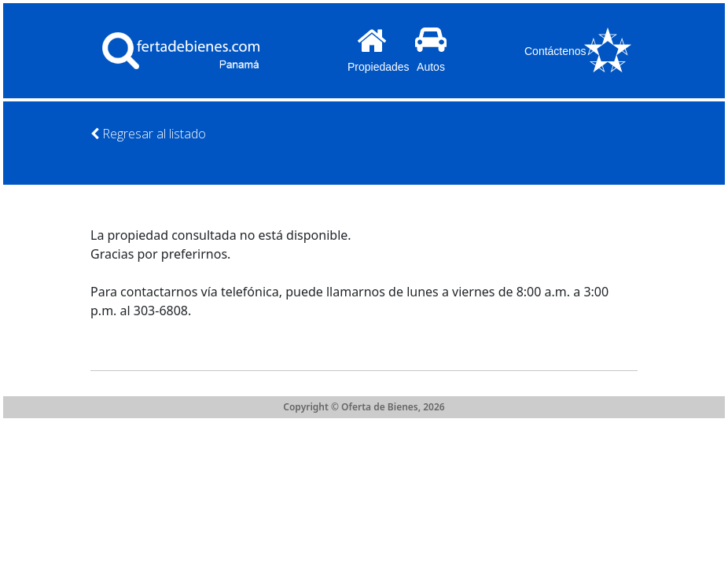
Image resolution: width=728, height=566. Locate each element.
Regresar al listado (148, 134)
